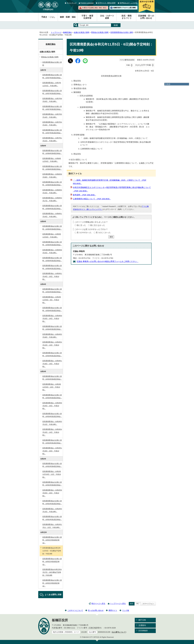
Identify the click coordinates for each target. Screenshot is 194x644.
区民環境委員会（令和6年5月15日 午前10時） (52, 191)
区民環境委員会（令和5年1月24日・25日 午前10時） (52, 276)
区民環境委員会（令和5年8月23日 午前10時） (52, 251)
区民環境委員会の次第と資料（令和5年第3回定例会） (52, 243)
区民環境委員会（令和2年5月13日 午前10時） (52, 510)
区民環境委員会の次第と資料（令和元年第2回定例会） (52, 583)
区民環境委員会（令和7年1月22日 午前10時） (52, 139)
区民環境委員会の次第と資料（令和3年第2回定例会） (52, 415)
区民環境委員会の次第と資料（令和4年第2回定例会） (52, 328)
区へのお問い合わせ (96, 610)
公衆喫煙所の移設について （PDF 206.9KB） (92, 199)
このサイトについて (75, 610)
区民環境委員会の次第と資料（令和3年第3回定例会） (52, 396)
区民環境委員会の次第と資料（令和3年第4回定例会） (52, 378)
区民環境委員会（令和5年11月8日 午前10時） (52, 236)
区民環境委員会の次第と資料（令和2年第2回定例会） (52, 502)
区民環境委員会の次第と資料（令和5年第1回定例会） (52, 267)
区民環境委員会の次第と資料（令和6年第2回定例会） (52, 183)
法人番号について (119, 632)
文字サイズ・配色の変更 (107, 3)
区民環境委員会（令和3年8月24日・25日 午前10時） (52, 406)
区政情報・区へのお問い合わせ (146, 17)
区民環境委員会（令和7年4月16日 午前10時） (52, 124)
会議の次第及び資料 (82, 32)
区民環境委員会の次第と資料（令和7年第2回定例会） (52, 108)
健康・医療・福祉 (68, 17)
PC (138, 604)
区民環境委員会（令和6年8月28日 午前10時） (52, 176)
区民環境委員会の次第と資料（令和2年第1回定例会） (52, 518)
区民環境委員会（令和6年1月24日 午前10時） (52, 215)
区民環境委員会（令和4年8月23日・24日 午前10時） (52, 319)
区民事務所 (143, 631)
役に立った (81, 225)
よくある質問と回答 (53, 595)
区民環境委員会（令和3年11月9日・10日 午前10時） (52, 387)
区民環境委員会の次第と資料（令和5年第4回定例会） (52, 228)
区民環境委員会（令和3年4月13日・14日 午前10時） (52, 432)
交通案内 (142, 625)
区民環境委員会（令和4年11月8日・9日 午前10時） (52, 300)
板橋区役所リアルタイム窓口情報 (124, 8)
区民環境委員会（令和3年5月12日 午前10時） (52, 423)
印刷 (128, 65)
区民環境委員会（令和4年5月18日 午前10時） (52, 336)
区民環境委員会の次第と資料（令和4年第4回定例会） (52, 290)
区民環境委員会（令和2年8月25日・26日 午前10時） (52, 493)
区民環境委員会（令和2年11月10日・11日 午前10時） (52, 474)
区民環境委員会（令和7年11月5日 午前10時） (52, 84)
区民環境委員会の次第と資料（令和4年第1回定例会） (52, 354)
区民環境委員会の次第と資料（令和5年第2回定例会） (52, 259)
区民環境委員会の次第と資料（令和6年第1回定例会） (52, 207)
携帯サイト (113, 610)
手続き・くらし (48, 17)
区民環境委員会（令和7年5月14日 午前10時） (52, 116)
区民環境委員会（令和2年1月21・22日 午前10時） (52, 526)
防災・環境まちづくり (127, 17)
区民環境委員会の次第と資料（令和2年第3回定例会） (52, 484)
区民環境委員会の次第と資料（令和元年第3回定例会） (52, 562)
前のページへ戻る (98, 604)
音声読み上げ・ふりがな (129, 3)
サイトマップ (72, 3)
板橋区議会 (67, 32)
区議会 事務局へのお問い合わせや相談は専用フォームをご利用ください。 (108, 261)
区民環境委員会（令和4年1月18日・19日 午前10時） (52, 364)
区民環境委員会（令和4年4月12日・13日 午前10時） (52, 345)
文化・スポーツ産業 (107, 17)
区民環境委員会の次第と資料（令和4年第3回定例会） (52, 309)
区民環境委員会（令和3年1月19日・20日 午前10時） (52, 451)
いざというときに (95, 8)
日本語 (168, 84)
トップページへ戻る (118, 604)
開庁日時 (142, 620)
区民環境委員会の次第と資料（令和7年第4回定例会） (52, 76)
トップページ (56, 32)
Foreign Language (87, 3)
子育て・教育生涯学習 (87, 17)
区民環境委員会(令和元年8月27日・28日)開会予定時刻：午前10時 (52, 572)
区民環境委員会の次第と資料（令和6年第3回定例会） (52, 168)
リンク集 (126, 610)
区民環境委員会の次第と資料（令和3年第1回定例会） (52, 442)
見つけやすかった (84, 232)
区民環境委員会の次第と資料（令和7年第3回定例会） (52, 92)
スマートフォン (148, 604)
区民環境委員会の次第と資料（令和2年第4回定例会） (52, 465)
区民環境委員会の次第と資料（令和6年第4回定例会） (52, 152)
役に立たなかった (98, 225)
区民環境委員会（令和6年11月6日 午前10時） (52, 160)
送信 (111, 237)
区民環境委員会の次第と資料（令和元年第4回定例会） (52, 540)
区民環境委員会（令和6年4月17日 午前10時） (52, 199)
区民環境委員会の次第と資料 (122, 32)
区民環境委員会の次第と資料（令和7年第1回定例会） (52, 131)
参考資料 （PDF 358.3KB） (84, 195)
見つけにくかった (103, 232)
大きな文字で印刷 (143, 65)
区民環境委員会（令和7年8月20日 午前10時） (52, 100)
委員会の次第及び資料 (100, 32)
